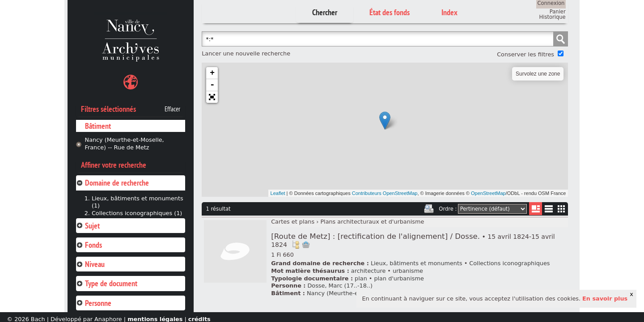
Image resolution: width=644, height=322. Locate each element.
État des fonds (390, 12)
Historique (553, 17)
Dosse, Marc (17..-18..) (340, 286)
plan (361, 278)
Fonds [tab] (89, 245)
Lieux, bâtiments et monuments (417, 263)
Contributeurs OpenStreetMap (385, 193)
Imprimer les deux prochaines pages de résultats (429, 209)
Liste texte (549, 210)
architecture (368, 271)
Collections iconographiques (509, 263)
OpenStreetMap (488, 193)
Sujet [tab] (88, 226)
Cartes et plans (293, 222)
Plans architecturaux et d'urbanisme (372, 222)
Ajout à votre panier (306, 245)
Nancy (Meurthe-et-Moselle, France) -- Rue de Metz (125, 144)
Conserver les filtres (525, 54)
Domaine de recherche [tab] (112, 183)
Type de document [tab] (107, 283)
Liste (536, 209)
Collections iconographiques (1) (137, 213)
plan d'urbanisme (399, 278)
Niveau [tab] (90, 264)
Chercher (325, 12)
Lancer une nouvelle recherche (246, 53)
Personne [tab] (94, 303)
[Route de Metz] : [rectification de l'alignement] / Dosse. (413, 240)
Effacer (172, 109)
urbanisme (408, 271)
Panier (558, 12)
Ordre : (448, 209)
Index (449, 12)
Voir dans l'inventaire (296, 245)
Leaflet (278, 193)
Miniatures (561, 209)
